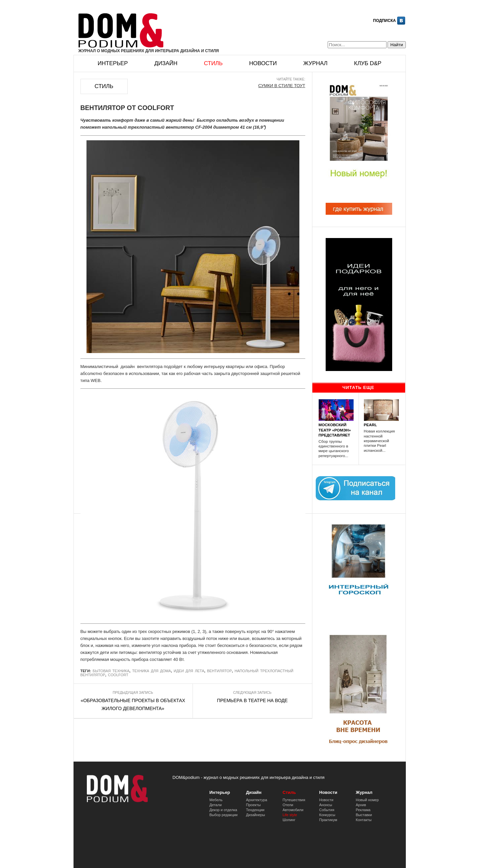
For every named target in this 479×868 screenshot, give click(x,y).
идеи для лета (189, 671)
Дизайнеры (256, 815)
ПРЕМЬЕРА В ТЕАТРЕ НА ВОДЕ (252, 700)
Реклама (363, 810)
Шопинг (289, 820)
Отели (288, 805)
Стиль (213, 63)
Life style (290, 815)
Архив (361, 805)
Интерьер (113, 63)
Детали (216, 805)
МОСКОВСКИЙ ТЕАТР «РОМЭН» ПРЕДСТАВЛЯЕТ (335, 430)
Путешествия (294, 800)
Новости (263, 63)
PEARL (371, 425)
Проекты (253, 805)
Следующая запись (252, 693)
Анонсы (326, 805)
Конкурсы (327, 815)
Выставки (364, 815)
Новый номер (367, 800)
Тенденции (255, 810)
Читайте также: (291, 79)
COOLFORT (118, 675)
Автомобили (293, 810)
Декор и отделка (223, 810)
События (327, 810)
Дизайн (166, 63)
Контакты (364, 820)
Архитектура (257, 800)
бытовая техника (111, 671)
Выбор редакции (224, 815)
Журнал (316, 63)
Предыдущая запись (133, 693)
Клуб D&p (368, 63)
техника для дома (152, 671)
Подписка (385, 21)
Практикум (328, 820)
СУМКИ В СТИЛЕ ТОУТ (282, 86)
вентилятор (219, 671)
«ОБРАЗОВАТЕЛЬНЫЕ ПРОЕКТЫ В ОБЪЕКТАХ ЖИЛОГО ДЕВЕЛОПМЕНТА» (133, 704)
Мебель (216, 800)
